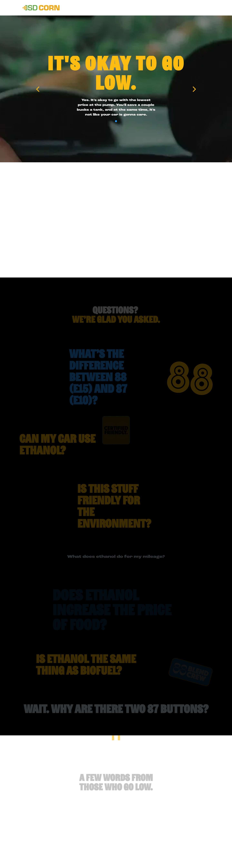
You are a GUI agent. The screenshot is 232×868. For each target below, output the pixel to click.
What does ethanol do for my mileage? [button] (116, 560)
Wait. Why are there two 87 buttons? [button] (116, 714)
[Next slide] (194, 89)
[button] (108, 382)
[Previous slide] (38, 89)
